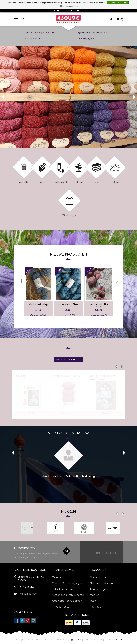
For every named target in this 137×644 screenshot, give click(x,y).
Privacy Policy (61, 607)
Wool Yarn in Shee (69, 304)
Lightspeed (76, 640)
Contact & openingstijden (68, 583)
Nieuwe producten (101, 583)
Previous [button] (3, 97)
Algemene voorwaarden (67, 601)
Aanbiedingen (99, 589)
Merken (95, 595)
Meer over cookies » (69, 6)
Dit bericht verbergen (118, 3)
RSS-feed (95, 607)
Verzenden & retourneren (68, 595)
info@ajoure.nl (28, 594)
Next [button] (134, 97)
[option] (68, 97)
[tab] (68, 359)
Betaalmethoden (62, 589)
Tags (93, 601)
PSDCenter (117, 640)
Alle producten (99, 577)
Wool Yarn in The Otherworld (99, 306)
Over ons (58, 577)
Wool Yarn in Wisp (38, 304)
